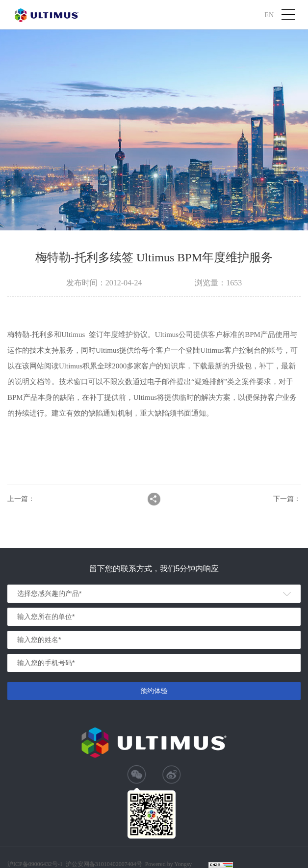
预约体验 (154, 691)
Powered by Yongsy (169, 864)
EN (269, 14)
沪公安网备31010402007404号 (104, 864)
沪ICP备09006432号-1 (35, 864)
